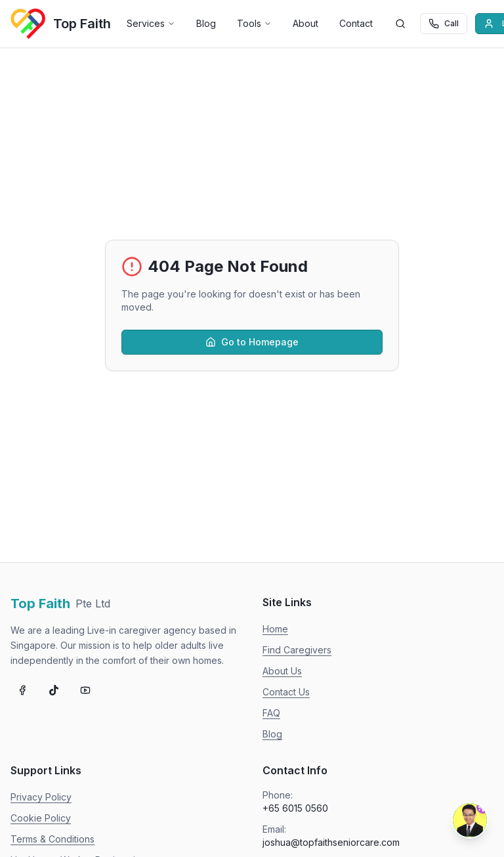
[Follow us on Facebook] (22, 690)
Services (151, 23)
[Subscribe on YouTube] (85, 690)
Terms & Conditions (52, 839)
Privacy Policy (41, 797)
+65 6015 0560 (295, 808)
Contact (356, 23)
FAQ (271, 713)
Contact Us (286, 692)
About (305, 23)
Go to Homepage (252, 342)
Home (275, 629)
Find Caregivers (297, 650)
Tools (254, 23)
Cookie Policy (41, 818)
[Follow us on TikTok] (54, 690)
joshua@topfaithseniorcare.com (331, 842)
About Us (282, 671)
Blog (206, 23)
